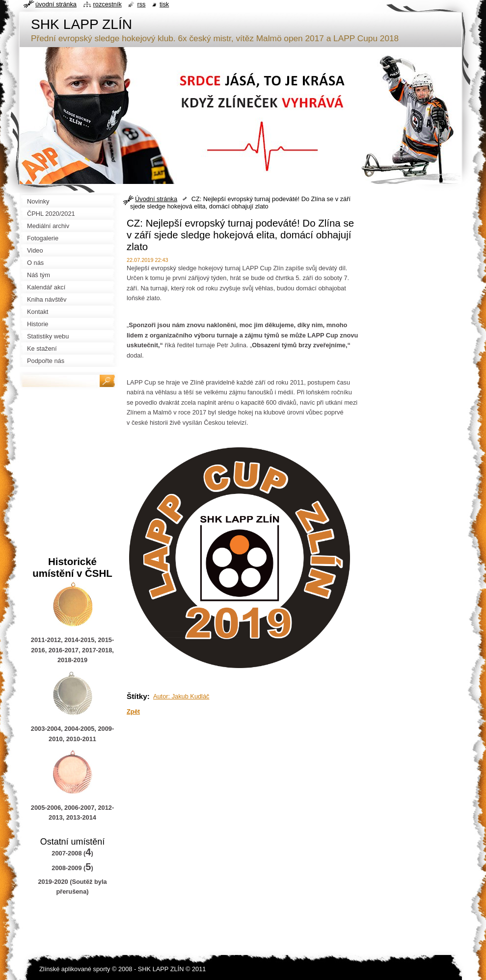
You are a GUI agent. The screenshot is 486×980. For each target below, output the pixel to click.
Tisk (164, 4)
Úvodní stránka (156, 199)
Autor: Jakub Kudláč (181, 696)
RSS (141, 4)
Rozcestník (108, 4)
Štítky (137, 696)
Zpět (133, 711)
